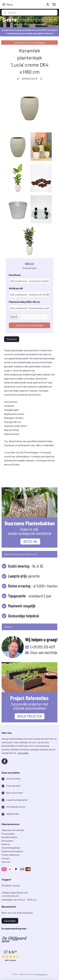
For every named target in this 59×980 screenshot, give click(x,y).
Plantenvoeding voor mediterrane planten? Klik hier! (30, 33)
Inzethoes (15, 275)
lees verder (23, 753)
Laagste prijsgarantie (17, 800)
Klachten (6, 844)
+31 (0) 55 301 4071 (11, 896)
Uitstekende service (16, 807)
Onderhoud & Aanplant (12, 851)
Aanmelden (10, 921)
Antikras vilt (16, 288)
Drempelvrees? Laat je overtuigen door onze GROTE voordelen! (29, 30)
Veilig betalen (13, 814)
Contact (6, 858)
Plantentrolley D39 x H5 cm (24, 302)
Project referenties (10, 855)
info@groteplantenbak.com (15, 893)
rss (46, 974)
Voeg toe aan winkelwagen (30, 325)
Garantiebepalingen (11, 848)
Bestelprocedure (9, 837)
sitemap (41, 974)
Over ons (6, 862)
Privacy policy (8, 834)
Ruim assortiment (15, 793)
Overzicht (12, 339)
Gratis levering (13, 779)
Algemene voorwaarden (13, 830)
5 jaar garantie (13, 786)
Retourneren (7, 841)
